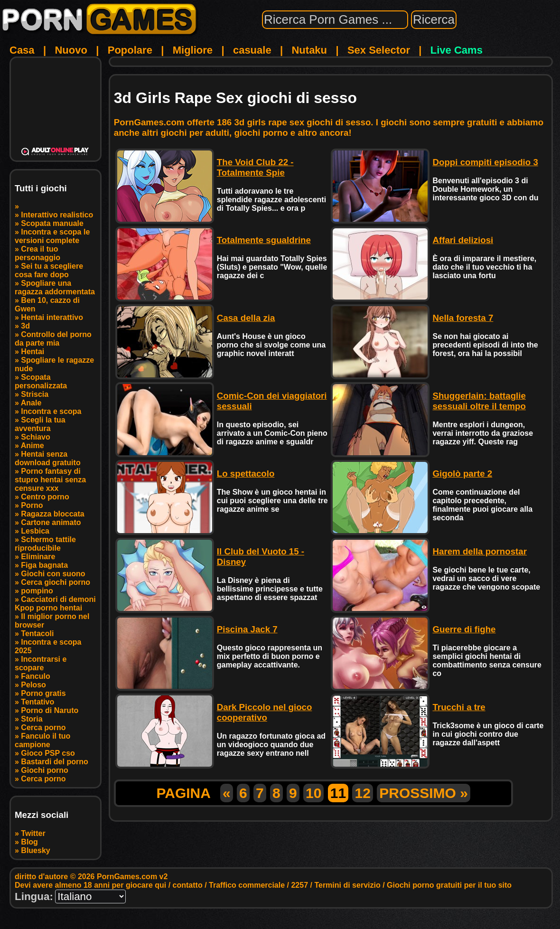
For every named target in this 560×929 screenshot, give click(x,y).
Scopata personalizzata (41, 381)
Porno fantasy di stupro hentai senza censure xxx (50, 480)
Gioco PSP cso (48, 753)
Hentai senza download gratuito (48, 458)
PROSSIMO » (424, 793)
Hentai (33, 352)
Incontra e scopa (51, 411)
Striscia (35, 394)
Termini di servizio (347, 885)
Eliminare (38, 557)
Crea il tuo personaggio (37, 253)
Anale (31, 403)
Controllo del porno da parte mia (53, 339)
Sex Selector (379, 50)
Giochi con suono (53, 574)
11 (338, 793)
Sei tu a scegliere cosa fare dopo (49, 270)
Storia (32, 719)
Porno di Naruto (50, 710)
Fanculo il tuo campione (42, 740)
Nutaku (309, 50)
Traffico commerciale (247, 885)
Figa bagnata (44, 565)
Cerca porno (43, 727)
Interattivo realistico (57, 215)
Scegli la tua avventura (40, 424)
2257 (299, 885)
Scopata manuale (52, 223)
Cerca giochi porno (56, 582)
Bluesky (35, 850)
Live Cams (457, 50)
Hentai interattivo (52, 317)
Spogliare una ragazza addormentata (55, 287)
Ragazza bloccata (52, 514)
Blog (29, 842)
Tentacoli (37, 633)
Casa (22, 50)
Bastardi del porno (54, 762)
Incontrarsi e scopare (41, 663)
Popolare (130, 50)
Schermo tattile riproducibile (45, 544)
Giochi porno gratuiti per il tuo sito (449, 885)
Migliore (193, 50)
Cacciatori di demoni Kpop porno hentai (55, 604)
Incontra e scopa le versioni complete (52, 236)
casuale (252, 50)
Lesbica (35, 531)
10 (313, 793)
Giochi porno (45, 770)
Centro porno (45, 497)
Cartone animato (51, 522)
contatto (188, 885)
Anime (33, 446)
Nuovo (71, 50)
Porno (32, 505)
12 (362, 793)
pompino (37, 591)
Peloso (33, 685)
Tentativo (37, 702)
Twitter (33, 833)
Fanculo (35, 676)
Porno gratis (43, 693)
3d (25, 326)
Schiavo (35, 437)
